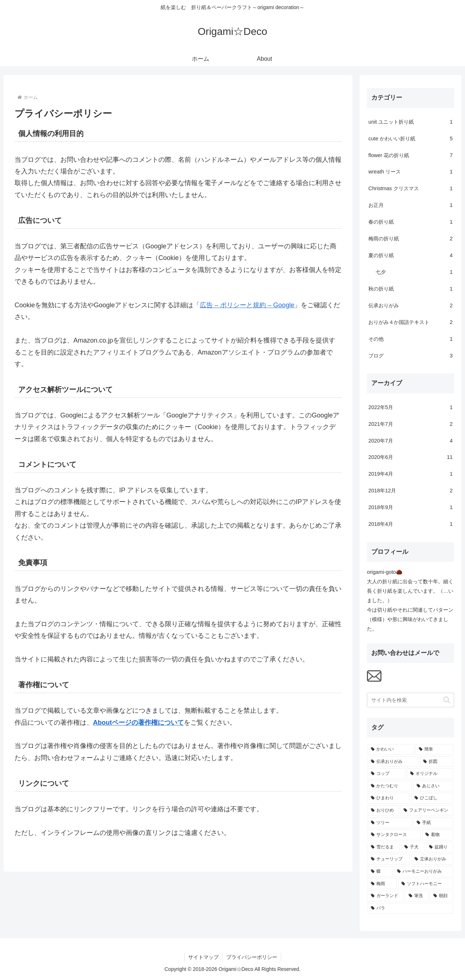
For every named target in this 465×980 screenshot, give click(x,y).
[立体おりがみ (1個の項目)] (432, 859)
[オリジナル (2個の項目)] (430, 774)
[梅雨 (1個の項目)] (382, 884)
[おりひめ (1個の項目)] (383, 811)
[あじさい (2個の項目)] (433, 786)
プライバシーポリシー (252, 957)
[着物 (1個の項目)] (438, 835)
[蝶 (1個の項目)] (380, 872)
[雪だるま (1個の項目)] (384, 847)
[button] (447, 700)
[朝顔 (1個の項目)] (442, 896)
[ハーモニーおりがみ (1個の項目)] (424, 872)
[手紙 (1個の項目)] (433, 823)
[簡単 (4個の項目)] (434, 749)
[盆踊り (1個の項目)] (440, 847)
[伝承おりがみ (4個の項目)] (393, 762)
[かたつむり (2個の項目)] (390, 786)
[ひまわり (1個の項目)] (389, 798)
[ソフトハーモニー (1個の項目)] (426, 884)
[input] (411, 700)
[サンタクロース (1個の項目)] (394, 835)
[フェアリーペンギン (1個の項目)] (427, 811)
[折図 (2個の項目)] (437, 762)
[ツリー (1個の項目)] (390, 823)
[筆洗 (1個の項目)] (417, 896)
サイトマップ (203, 957)
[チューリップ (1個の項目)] (389, 859)
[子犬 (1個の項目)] (413, 847)
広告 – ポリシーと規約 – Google (247, 305)
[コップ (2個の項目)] (387, 774)
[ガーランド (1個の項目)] (386, 896)
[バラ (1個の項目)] (411, 908)
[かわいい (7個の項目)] (391, 749)
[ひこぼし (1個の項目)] (432, 798)
